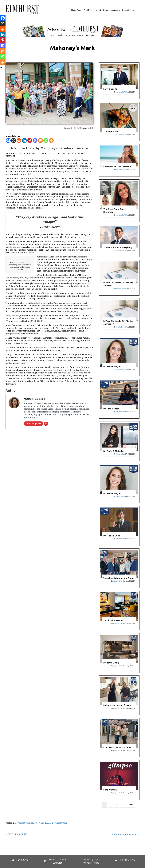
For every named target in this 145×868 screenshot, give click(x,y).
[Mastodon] (35, 140)
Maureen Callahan (34, 399)
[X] (14, 140)
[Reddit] (19, 140)
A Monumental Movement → (126, 834)
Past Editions (89, 10)
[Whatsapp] (46, 140)
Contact (125, 10)
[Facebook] (8, 140)
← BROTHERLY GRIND (16, 834)
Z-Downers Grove (59, 823)
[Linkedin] (24, 140)
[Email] (46, 424)
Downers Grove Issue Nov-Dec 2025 (32, 823)
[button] (97, 10)
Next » (131, 805)
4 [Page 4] (122, 805)
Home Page (76, 10)
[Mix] (40, 140)
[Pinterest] (30, 140)
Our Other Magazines (109, 10)
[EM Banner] (72, 31)
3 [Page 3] (117, 805)
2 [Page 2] (111, 805)
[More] (51, 140)
